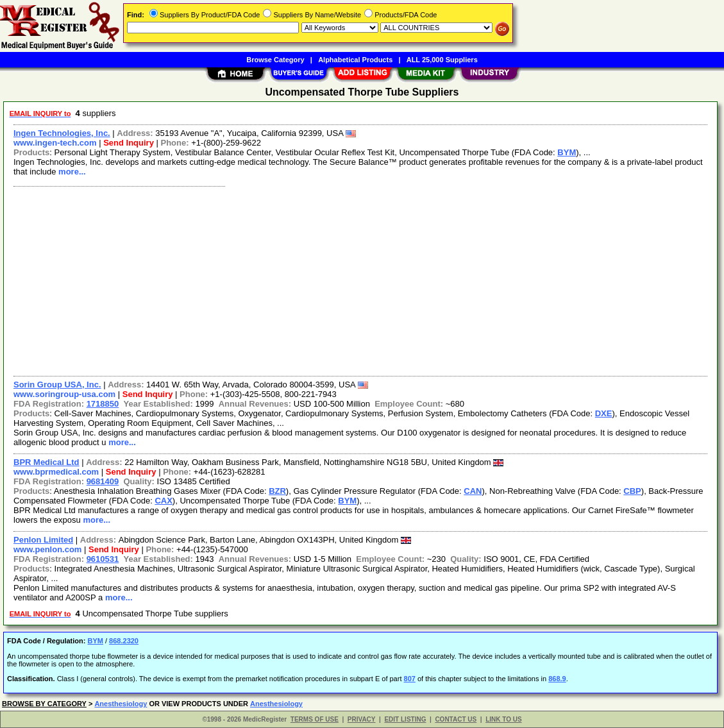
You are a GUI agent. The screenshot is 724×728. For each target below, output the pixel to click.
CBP (632, 491)
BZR (277, 491)
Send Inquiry (129, 143)
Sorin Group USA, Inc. (57, 385)
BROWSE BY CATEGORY (44, 704)
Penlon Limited (43, 540)
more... (72, 172)
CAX (163, 501)
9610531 (103, 559)
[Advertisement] (361, 280)
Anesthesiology (121, 704)
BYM (567, 152)
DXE (604, 413)
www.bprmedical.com (56, 472)
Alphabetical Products (355, 60)
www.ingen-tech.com (55, 143)
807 (410, 679)
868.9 (557, 679)
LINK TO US (503, 719)
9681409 (103, 481)
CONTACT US (456, 719)
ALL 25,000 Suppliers (442, 60)
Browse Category (275, 60)
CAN (473, 491)
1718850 (103, 404)
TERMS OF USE (315, 719)
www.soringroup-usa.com (64, 394)
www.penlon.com (47, 549)
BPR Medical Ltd (46, 462)
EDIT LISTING (405, 719)
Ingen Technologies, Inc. (62, 133)
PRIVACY (362, 719)
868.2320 (124, 641)
